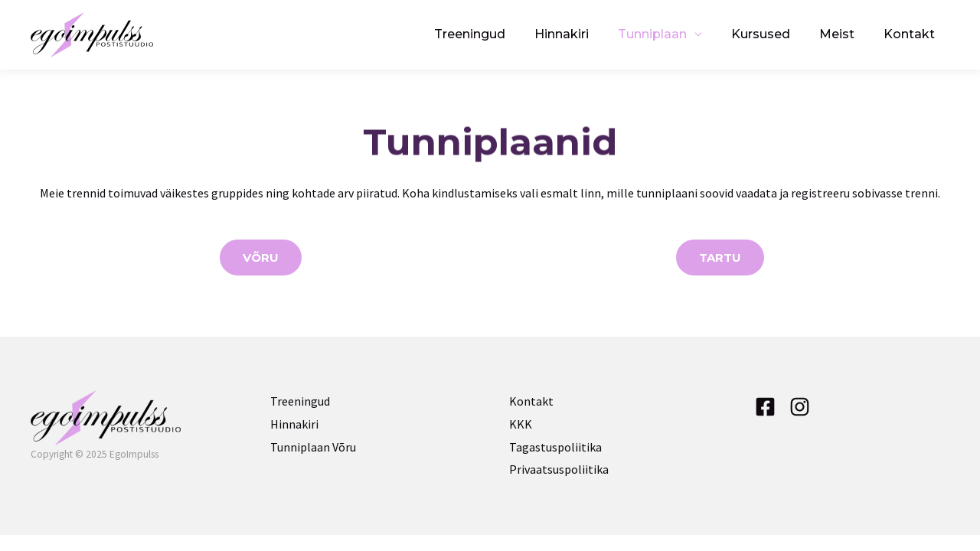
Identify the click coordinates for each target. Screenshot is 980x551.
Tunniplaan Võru (313, 447)
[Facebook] (765, 407)
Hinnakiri (582, 34)
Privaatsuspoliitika (559, 469)
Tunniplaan (668, 34)
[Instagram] (800, 407)
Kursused (772, 34)
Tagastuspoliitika (555, 447)
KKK (521, 424)
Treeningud (495, 34)
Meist (844, 34)
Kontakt (911, 34)
